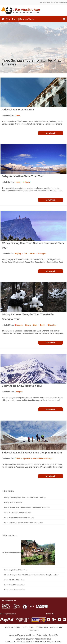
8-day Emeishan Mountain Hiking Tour (19, 517)
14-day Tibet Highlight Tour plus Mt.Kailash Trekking (25, 497)
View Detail (51, 133)
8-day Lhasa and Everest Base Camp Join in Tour (32, 453)
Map (57, 2)
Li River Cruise (42, 628)
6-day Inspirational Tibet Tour (16, 570)
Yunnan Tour (33, 631)
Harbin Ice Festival (13, 628)
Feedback (64, 2)
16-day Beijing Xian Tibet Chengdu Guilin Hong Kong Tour (27, 507)
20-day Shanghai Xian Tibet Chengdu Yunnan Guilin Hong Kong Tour (31, 575)
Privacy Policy (36, 635)
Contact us (51, 2)
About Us (43, 2)
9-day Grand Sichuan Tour (14, 585)
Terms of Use (24, 635)
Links (45, 635)
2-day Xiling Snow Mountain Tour (22, 386)
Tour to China (28, 628)
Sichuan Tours (27, 19)
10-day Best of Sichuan (13, 502)
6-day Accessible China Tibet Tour (23, 176)
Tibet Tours (12, 19)
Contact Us (53, 635)
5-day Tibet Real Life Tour (14, 580)
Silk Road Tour (56, 628)
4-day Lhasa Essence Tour (18, 110)
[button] (64, 19)
